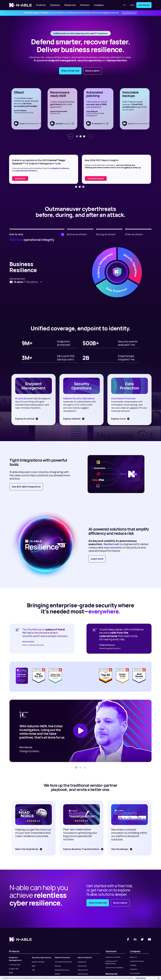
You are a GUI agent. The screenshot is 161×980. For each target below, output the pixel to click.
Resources (70, 5)
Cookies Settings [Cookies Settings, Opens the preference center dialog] (141, 978)
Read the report (23, 178)
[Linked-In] (135, 939)
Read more (93, 178)
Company (99, 5)
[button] (77, 136)
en (125, 5)
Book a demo (93, 71)
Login (132, 5)
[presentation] (70, 136)
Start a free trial (70, 71)
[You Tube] (150, 939)
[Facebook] (128, 939)
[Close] (159, 978)
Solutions (55, 5)
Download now (129, 13)
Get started (144, 5)
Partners (85, 5)
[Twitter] (142, 939)
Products (41, 5)
